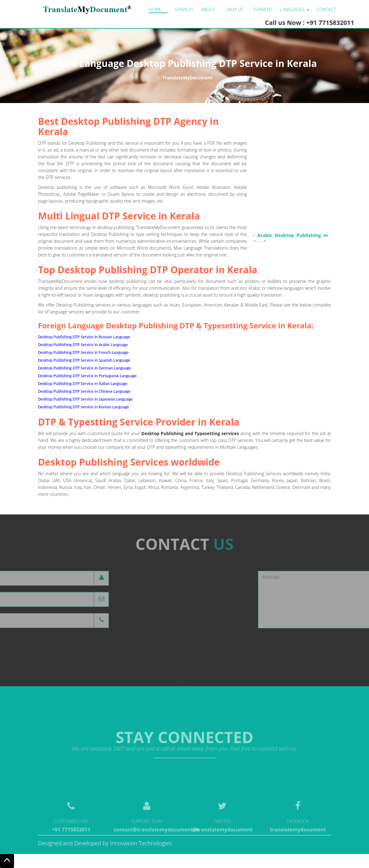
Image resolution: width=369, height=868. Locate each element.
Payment (263, 9)
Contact (326, 9)
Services (184, 9)
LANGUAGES (294, 9)
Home (155, 9)
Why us (235, 9)
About (208, 9)
